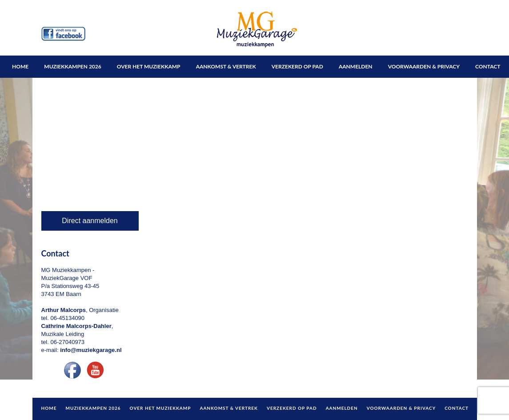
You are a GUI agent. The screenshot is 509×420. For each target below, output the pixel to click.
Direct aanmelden (90, 221)
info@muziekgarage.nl (91, 350)
